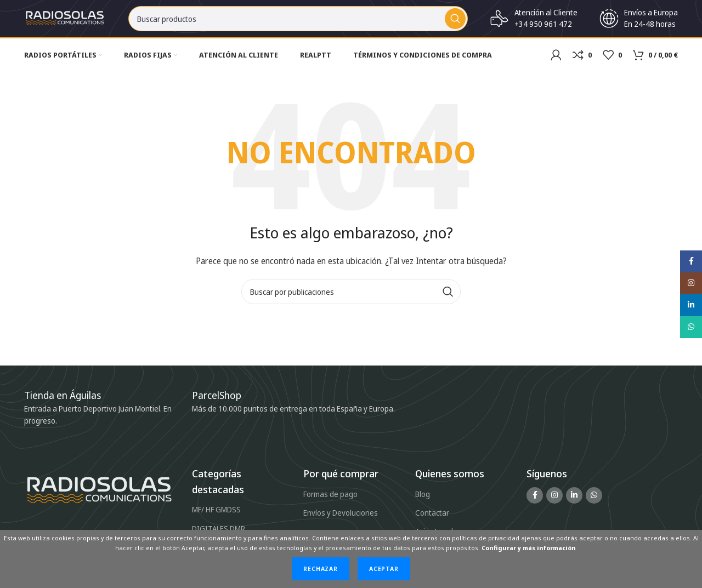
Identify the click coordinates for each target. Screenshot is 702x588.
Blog (423, 500)
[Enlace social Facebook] (535, 501)
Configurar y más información (529, 548)
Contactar (432, 519)
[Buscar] (298, 22)
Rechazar (321, 569)
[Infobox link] (222, 402)
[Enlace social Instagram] (554, 501)
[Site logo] (65, 21)
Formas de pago (330, 500)
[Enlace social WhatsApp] (594, 501)
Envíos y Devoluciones (341, 519)
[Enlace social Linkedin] (574, 501)
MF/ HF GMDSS (216, 516)
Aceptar (384, 569)
